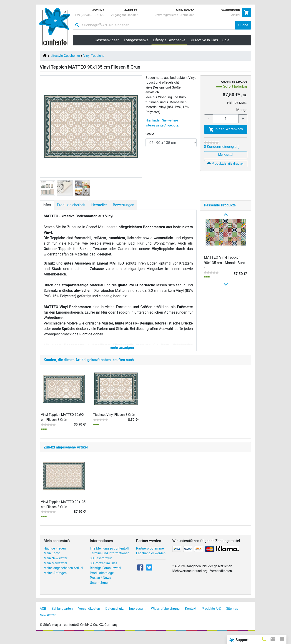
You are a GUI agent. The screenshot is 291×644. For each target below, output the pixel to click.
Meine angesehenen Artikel (63, 577)
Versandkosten (89, 618)
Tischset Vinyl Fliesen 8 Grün (114, 424)
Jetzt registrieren (166, 15)
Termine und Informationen (110, 563)
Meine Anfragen (55, 582)
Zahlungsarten (62, 618)
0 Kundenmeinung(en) (222, 147)
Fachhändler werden (151, 563)
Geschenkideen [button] (107, 40)
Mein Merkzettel (55, 573)
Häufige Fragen (55, 558)
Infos (47, 205)
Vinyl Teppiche (94, 56)
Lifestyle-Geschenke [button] (170, 40)
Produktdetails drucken (226, 163)
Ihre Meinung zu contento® (110, 558)
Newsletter (48, 625)
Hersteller (99, 205)
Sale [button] (226, 40)
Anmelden (187, 15)
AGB (43, 618)
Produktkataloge (102, 582)
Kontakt (191, 618)
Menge (242, 110)
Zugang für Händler (124, 15)
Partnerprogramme (150, 558)
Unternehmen (100, 592)
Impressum (137, 618)
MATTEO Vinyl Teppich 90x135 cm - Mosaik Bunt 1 (225, 263)
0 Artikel (234, 15)
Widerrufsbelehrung (165, 618)
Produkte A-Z (211, 618)
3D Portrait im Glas (104, 573)
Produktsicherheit (71, 205)
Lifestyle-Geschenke (65, 56)
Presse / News (100, 587)
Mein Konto (52, 563)
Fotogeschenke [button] (136, 40)
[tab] (264, 639)
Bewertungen (123, 205)
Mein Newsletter (55, 568)
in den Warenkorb (226, 129)
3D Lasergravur (101, 568)
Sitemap (232, 618)
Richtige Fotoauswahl (105, 577)
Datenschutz (115, 618)
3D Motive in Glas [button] (204, 40)
